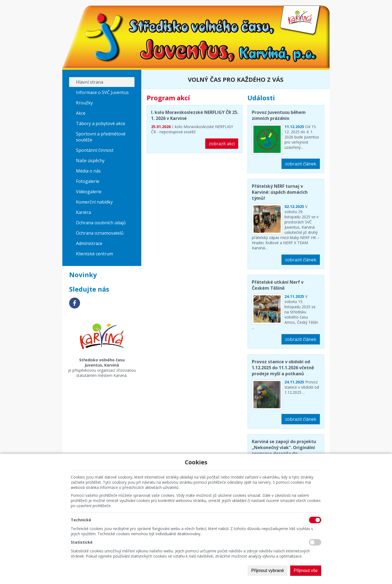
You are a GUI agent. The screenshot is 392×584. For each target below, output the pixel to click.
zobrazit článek (301, 164)
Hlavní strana (90, 82)
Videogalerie (89, 192)
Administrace (89, 243)
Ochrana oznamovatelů (100, 233)
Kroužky (84, 103)
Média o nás (88, 171)
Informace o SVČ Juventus (102, 92)
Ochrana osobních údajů (101, 223)
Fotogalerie (88, 181)
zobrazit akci (222, 144)
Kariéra (83, 212)
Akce (81, 113)
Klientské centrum (94, 254)
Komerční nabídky (94, 202)
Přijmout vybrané (268, 571)
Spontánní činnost (95, 150)
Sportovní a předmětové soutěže (101, 137)
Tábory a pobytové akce (101, 123)
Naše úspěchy (90, 161)
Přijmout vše (306, 571)
